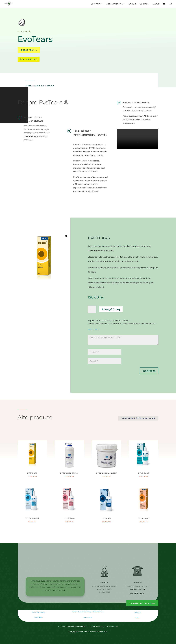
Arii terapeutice (114, 4)
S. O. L (138, 618)
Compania (95, 4)
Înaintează (149, 371)
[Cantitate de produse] (92, 309)
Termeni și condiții (39, 612)
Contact (144, 4)
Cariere (132, 4)
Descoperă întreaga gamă (138, 418)
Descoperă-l (29, 50)
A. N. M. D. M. (88, 617)
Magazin (156, 4)
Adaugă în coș (29, 59)
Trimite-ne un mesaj (142, 603)
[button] (66, 236)
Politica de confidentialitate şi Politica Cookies (88, 612)
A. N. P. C (138, 612)
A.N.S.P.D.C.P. (38, 617)
